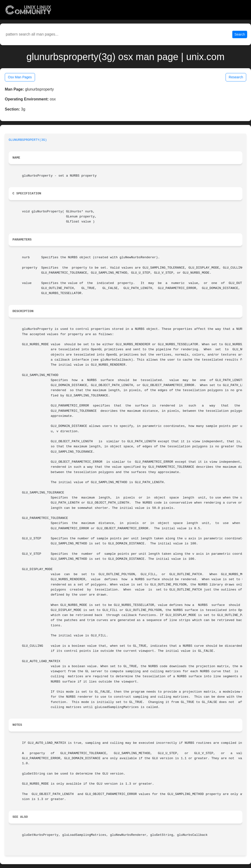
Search (240, 34)
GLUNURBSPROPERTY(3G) (28, 140)
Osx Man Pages (20, 77)
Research (236, 77)
